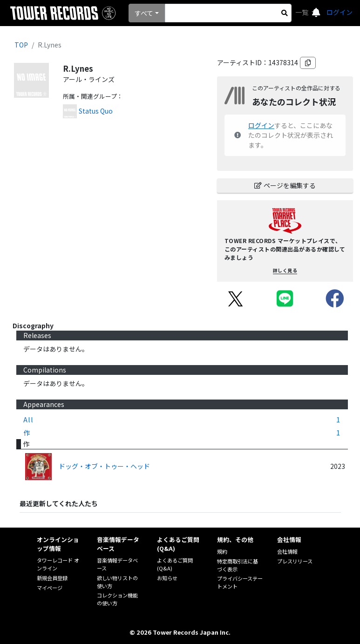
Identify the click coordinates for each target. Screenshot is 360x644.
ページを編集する (285, 185)
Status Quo (96, 111)
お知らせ (167, 578)
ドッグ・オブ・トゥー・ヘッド (104, 466)
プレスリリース (295, 561)
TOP (21, 45)
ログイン (340, 12)
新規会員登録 (52, 578)
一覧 (302, 12)
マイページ (50, 588)
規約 (222, 551)
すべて (144, 13)
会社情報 (287, 551)
